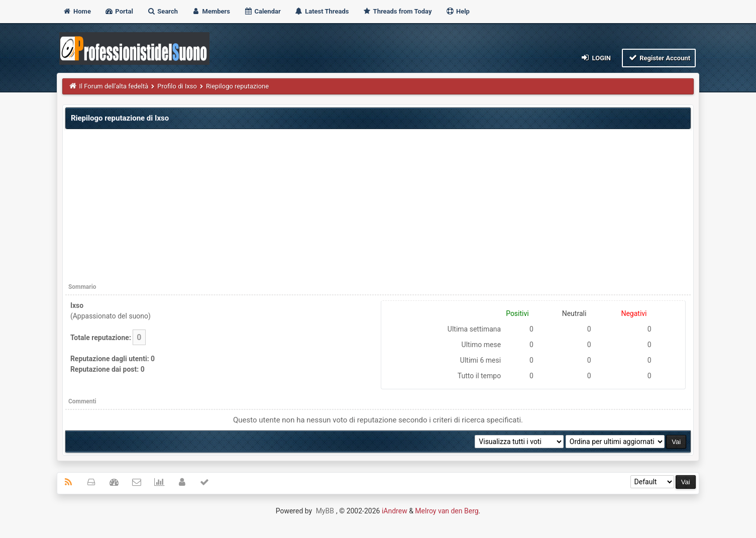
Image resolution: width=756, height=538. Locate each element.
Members (211, 11)
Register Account (659, 58)
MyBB (325, 511)
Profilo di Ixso (177, 86)
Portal (119, 11)
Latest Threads (322, 11)
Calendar (262, 11)
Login (596, 58)
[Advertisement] (378, 207)
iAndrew (395, 511)
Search (162, 11)
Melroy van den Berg (447, 511)
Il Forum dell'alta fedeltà (114, 86)
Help (458, 11)
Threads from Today (397, 11)
